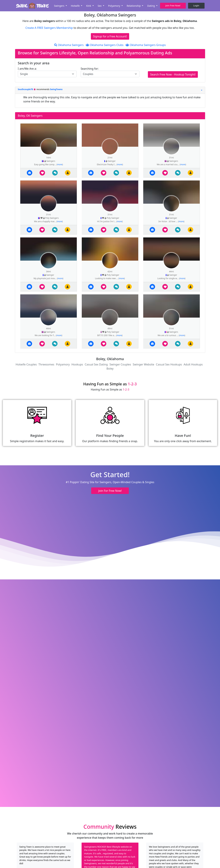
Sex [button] (100, 6)
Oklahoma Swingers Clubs (105, 45)
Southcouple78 (26, 89)
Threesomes (46, 364)
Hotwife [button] (76, 6)
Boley (110, 369)
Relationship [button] (134, 6)
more (60, 164)
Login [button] (196, 5)
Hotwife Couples (26, 364)
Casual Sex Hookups (169, 364)
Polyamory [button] (115, 6)
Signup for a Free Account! (110, 36)
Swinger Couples (120, 364)
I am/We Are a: (27, 69)
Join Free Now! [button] (173, 5)
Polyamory (63, 364)
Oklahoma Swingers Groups (146, 45)
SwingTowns (56, 89)
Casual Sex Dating (96, 364)
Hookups (77, 364)
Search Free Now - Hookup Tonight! (173, 74)
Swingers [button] (59, 6)
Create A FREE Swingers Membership (49, 28)
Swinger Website (143, 364)
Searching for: (90, 69)
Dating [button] (151, 6)
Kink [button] (89, 6)
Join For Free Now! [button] (110, 491)
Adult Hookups (193, 364)
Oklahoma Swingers (69, 45)
